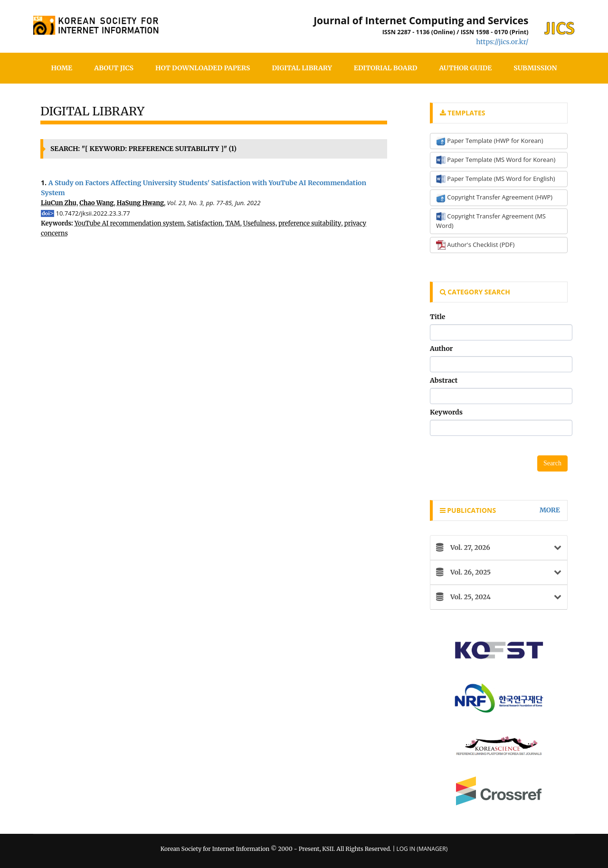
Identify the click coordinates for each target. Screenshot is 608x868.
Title (437, 317)
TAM (233, 223)
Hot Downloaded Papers (203, 68)
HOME (62, 68)
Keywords (446, 412)
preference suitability (310, 223)
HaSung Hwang (140, 203)
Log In (406, 849)
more (550, 510)
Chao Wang (96, 203)
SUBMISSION (535, 68)
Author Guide (465, 68)
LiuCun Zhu (59, 203)
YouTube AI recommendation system (129, 223)
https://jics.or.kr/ (502, 42)
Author (441, 349)
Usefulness (259, 223)
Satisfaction (205, 223)
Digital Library (302, 68)
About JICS (114, 68)
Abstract (444, 380)
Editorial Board (386, 68)
